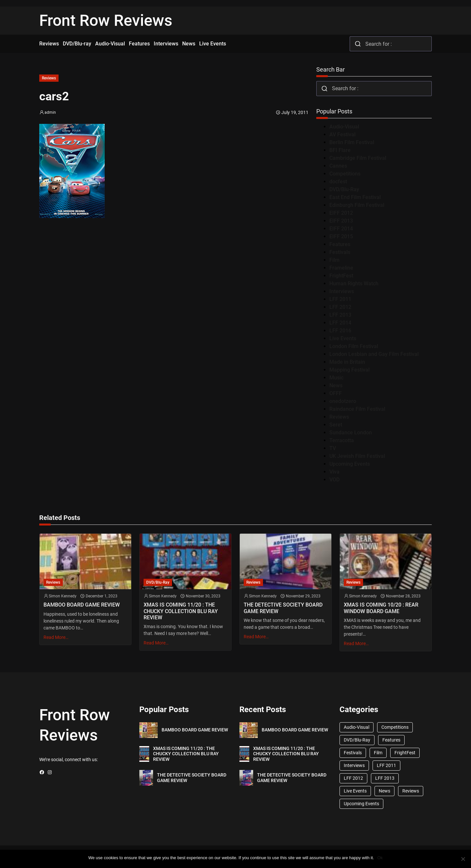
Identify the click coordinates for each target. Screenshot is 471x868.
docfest (338, 182)
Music (336, 378)
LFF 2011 (340, 299)
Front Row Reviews (106, 20)
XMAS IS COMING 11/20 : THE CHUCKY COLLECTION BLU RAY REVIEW (181, 611)
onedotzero (343, 401)
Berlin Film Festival (352, 142)
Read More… (56, 637)
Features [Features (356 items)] (391, 740)
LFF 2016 (340, 331)
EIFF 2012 (341, 213)
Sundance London (351, 433)
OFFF (336, 393)
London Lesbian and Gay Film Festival (374, 354)
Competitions (345, 174)
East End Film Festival (355, 197)
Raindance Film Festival (357, 409)
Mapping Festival (349, 370)
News (336, 385)
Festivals (340, 252)
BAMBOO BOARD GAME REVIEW (82, 605)
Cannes (338, 166)
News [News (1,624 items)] (384, 791)
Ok (380, 858)
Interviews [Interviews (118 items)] (354, 765)
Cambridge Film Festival (358, 158)
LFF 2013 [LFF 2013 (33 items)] (385, 778)
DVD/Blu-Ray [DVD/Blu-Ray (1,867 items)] (357, 740)
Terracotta (342, 440)
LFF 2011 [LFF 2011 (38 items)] (386, 765)
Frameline (341, 268)
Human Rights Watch (354, 284)
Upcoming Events (350, 464)
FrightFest (341, 276)
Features (340, 244)
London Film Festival (354, 346)
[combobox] (391, 44)
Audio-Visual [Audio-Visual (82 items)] (357, 727)
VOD (334, 480)
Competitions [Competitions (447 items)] (395, 727)
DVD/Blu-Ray (344, 189)
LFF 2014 (340, 323)
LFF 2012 (340, 307)
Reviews (49, 78)
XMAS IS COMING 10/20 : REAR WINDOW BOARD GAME (381, 608)
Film (334, 260)
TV (333, 448)
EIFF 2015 (341, 236)
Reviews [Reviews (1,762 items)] (411, 791)
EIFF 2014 (341, 229)
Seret (336, 425)
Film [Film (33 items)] (378, 753)
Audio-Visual (344, 127)
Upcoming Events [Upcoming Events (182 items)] (361, 804)
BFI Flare (340, 150)
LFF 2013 (340, 315)
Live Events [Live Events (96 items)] (355, 791)
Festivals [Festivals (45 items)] (353, 753)
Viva (334, 472)
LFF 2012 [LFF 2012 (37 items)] (353, 778)
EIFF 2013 (341, 221)
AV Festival (342, 134)
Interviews (342, 291)
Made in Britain (347, 362)
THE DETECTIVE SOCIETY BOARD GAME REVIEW (283, 608)
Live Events (343, 338)
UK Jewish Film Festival (357, 456)
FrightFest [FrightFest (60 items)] (405, 753)
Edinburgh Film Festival (357, 205)
